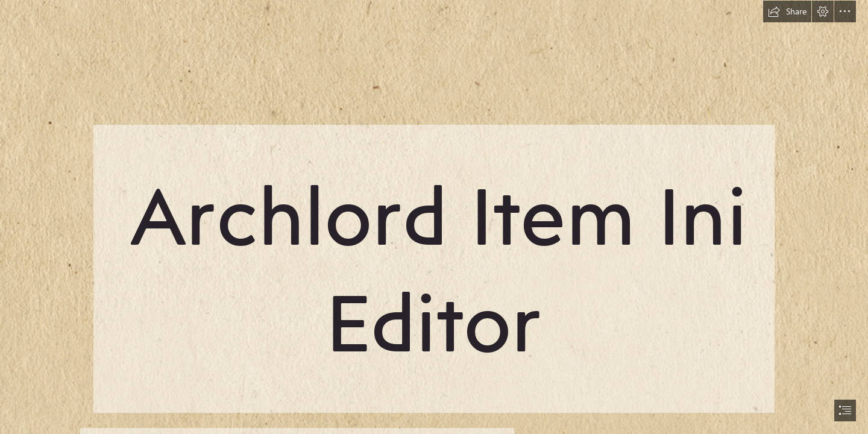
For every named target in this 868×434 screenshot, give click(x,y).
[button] (787, 11)
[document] (434, 217)
